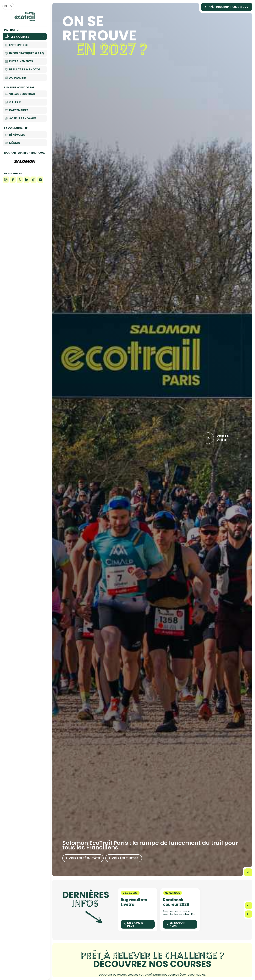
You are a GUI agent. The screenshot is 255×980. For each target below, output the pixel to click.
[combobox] (8, 6)
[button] (249, 906)
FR (6, 6)
